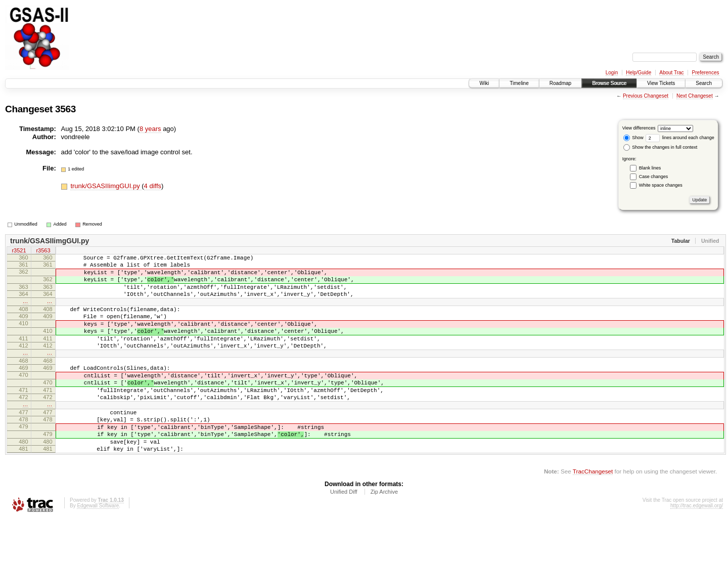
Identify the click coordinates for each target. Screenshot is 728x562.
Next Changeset (695, 96)
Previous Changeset (646, 96)
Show (633, 138)
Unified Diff (344, 534)
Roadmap (560, 83)
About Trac (671, 73)
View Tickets (661, 83)
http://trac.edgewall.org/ (697, 548)
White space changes (661, 185)
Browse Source (609, 83)
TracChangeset (593, 514)
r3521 (19, 251)
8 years (150, 129)
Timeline (519, 83)
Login (612, 73)
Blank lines (650, 168)
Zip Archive (384, 534)
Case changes (654, 177)
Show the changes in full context (661, 147)
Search (704, 83)
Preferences (706, 73)
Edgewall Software (98, 548)
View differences (639, 128)
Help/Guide (639, 73)
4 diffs (153, 186)
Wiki (484, 83)
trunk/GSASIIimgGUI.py (106, 186)
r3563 (43, 251)
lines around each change (680, 138)
